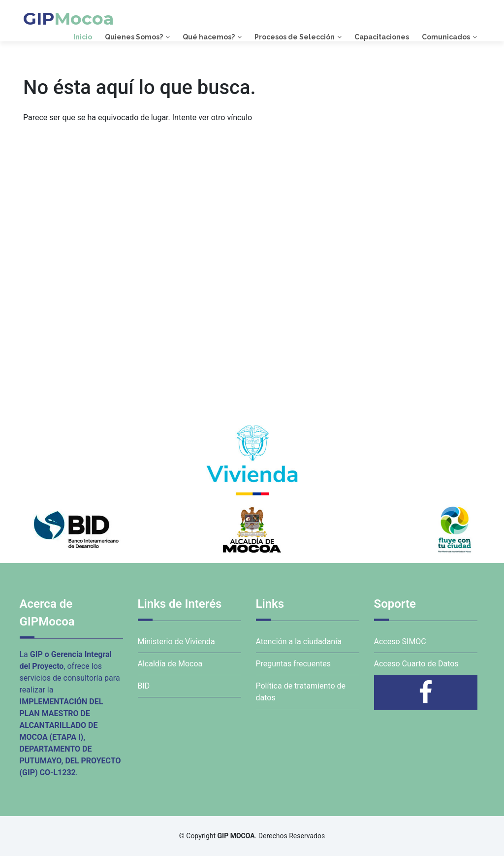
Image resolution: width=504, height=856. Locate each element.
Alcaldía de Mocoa (170, 664)
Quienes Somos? (134, 37)
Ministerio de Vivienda (176, 642)
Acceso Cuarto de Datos (416, 664)
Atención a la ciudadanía (299, 642)
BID (144, 686)
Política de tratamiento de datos (301, 692)
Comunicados (446, 37)
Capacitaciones (382, 37)
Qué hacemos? (209, 37)
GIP (68, 18)
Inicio (83, 37)
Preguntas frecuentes (293, 664)
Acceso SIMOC (400, 642)
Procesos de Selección (295, 37)
